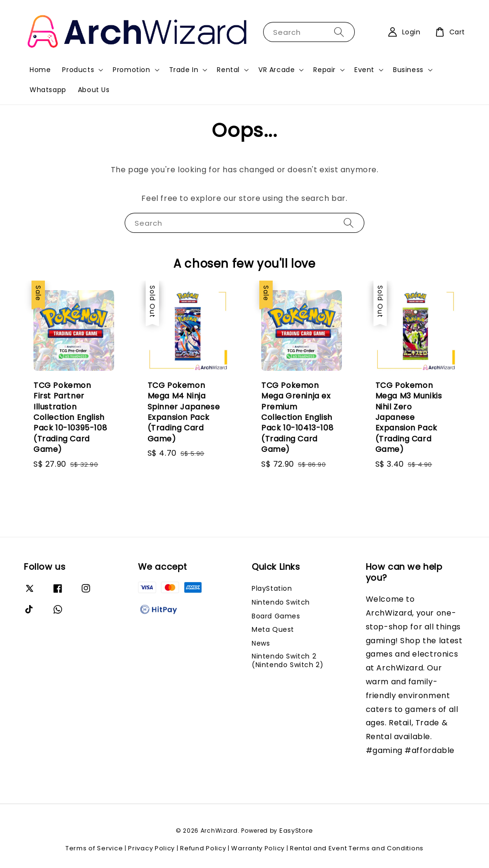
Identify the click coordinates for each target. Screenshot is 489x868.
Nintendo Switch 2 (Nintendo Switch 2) (287, 660)
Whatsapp (48, 90)
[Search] (339, 32)
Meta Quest (273, 629)
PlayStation (272, 589)
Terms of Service (94, 848)
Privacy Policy (151, 848)
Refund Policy (203, 848)
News (261, 643)
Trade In (184, 70)
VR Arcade (276, 70)
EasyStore (296, 831)
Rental (228, 70)
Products (78, 70)
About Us (94, 90)
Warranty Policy (258, 848)
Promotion (131, 70)
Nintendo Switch (281, 602)
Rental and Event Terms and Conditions (357, 848)
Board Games (276, 616)
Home (40, 70)
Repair (324, 70)
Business (408, 70)
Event (364, 70)
